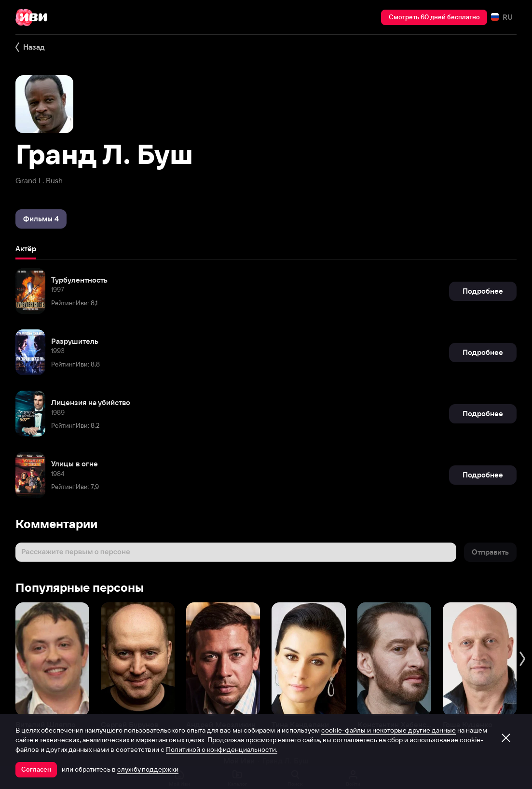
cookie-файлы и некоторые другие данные (389, 730)
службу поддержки (148, 769)
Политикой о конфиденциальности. (222, 749)
